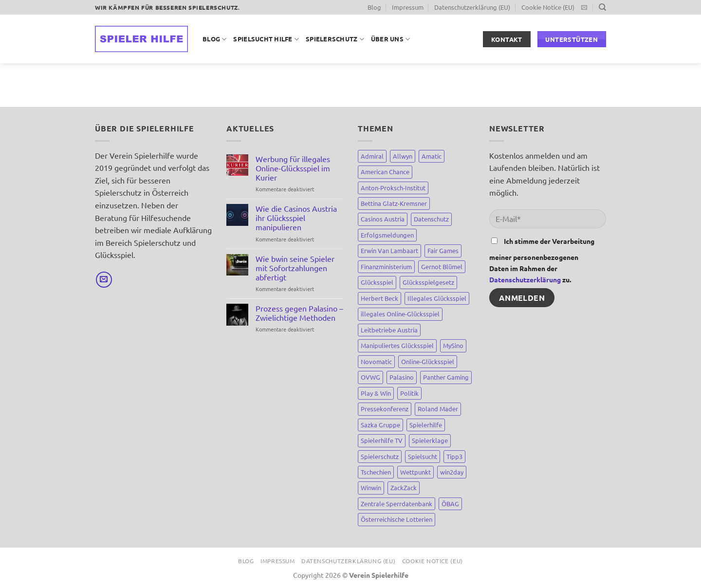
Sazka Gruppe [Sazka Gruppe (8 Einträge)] (380, 425)
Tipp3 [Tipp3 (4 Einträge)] (454, 456)
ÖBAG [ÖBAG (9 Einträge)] (450, 504)
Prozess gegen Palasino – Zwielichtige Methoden (299, 313)
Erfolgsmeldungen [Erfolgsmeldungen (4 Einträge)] (387, 235)
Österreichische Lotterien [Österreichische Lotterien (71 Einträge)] (397, 519)
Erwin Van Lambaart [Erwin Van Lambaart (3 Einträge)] (389, 250)
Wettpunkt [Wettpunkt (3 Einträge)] (415, 472)
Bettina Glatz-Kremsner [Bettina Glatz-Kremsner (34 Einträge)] (394, 203)
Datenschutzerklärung (525, 279)
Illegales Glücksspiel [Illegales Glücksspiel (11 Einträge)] (437, 298)
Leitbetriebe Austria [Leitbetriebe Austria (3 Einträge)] (389, 330)
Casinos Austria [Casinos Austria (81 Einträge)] (383, 219)
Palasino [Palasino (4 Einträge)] (402, 377)
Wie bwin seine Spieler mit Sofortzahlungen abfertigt (295, 268)
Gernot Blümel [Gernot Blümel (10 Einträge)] (442, 266)
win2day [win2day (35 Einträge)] (452, 472)
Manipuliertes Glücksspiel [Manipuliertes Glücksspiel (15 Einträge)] (397, 345)
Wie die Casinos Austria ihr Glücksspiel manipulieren (296, 218)
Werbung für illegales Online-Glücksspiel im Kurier (293, 168)
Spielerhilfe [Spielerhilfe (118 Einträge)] (426, 425)
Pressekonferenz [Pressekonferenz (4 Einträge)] (385, 409)
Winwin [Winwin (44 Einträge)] (371, 487)
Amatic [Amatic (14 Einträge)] (432, 156)
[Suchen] (602, 7)
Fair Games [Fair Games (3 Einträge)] (443, 250)
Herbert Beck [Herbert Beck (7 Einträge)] (379, 298)
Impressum (408, 7)
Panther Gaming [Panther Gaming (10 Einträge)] (446, 377)
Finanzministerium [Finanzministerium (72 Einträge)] (386, 266)
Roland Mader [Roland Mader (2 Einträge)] (438, 409)
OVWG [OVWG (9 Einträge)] (370, 377)
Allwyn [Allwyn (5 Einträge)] (403, 156)
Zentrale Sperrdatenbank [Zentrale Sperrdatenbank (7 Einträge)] (397, 504)
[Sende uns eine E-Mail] (584, 8)
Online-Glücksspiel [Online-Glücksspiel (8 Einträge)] (428, 361)
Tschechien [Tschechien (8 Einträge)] (376, 472)
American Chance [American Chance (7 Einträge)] (385, 172)
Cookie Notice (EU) (548, 7)
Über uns (391, 39)
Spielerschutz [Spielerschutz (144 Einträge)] (380, 456)
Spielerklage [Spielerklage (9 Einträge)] (430, 440)
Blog (374, 7)
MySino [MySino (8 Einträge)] (453, 345)
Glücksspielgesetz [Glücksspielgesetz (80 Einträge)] (428, 282)
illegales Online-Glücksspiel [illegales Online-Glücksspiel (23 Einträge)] (400, 314)
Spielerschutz (335, 39)
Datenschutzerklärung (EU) (472, 7)
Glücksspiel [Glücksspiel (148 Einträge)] (377, 282)
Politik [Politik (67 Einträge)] (409, 393)
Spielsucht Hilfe (266, 39)
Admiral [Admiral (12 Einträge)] (372, 156)
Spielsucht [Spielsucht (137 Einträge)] (423, 456)
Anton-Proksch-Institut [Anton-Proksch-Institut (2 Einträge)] (393, 188)
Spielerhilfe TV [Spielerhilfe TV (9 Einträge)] (382, 440)
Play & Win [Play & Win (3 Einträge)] (376, 393)
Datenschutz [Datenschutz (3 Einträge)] (431, 219)
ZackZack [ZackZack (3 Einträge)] (404, 487)
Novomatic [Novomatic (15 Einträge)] (376, 361)
